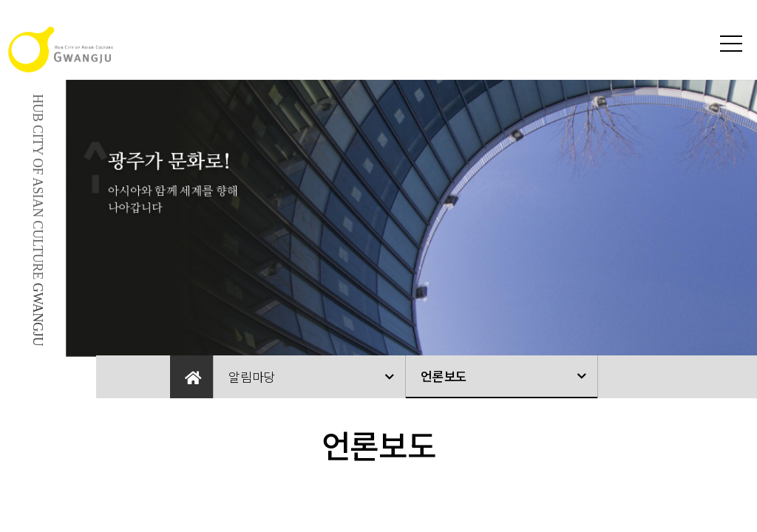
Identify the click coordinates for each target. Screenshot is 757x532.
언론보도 (444, 376)
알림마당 (252, 376)
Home (191, 377)
